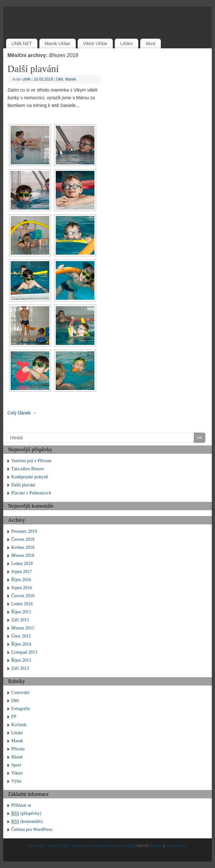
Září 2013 (20, 668)
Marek (70, 79)
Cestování (20, 692)
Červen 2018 (23, 539)
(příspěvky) (26, 814)
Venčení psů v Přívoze (31, 461)
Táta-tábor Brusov (28, 469)
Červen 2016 (23, 596)
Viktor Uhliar (95, 44)
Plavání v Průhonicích (31, 493)
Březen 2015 (23, 628)
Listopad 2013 (24, 652)
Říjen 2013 (21, 660)
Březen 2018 (23, 556)
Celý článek (22, 413)
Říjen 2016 (21, 580)
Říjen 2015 (21, 612)
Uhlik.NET (22, 44)
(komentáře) (27, 822)
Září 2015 (20, 620)
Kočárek (19, 725)
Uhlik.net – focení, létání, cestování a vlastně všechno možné (81, 846)
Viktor (17, 773)
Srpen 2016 (22, 588)
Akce (150, 44)
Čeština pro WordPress (32, 829)
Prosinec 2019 (24, 531)
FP (14, 717)
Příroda (18, 749)
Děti (59, 79)
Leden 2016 (22, 604)
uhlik (27, 79)
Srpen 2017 (22, 572)
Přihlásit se (21, 805)
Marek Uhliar (57, 44)
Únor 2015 (21, 636)
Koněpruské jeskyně (30, 477)
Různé (17, 757)
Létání (127, 44)
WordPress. (177, 846)
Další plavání (33, 68)
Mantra (156, 846)
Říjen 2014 (21, 644)
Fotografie (21, 709)
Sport (16, 765)
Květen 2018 (23, 547)
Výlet (16, 781)
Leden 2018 (22, 564)
